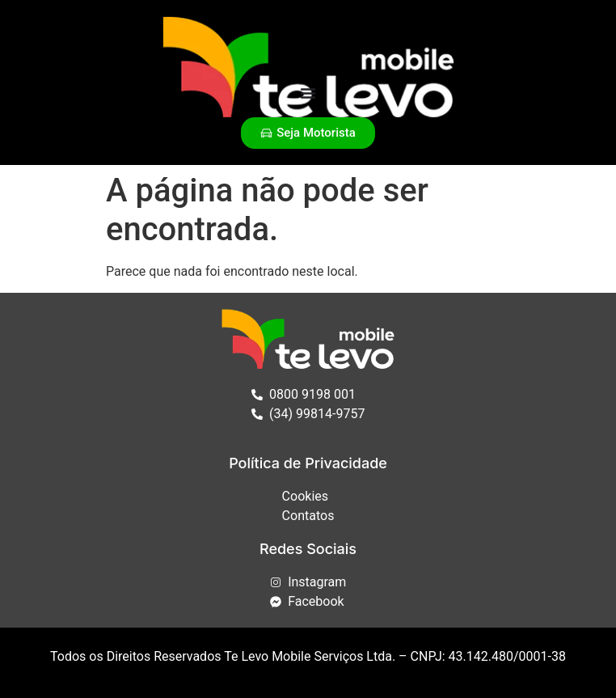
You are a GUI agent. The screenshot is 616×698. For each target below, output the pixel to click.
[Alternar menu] (308, 93)
